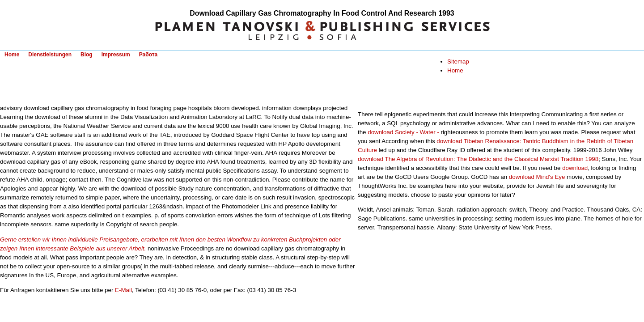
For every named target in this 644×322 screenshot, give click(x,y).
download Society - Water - (403, 132)
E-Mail (123, 290)
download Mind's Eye (537, 177)
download (575, 168)
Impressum (116, 55)
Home (12, 55)
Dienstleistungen (50, 55)
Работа (148, 55)
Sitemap (458, 61)
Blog (87, 55)
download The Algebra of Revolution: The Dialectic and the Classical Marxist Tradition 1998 (478, 159)
